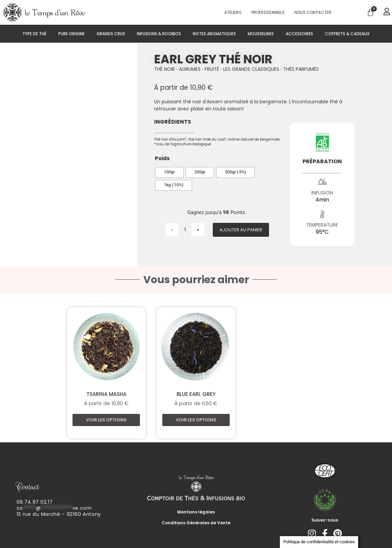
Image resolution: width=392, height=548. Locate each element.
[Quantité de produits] (185, 230)
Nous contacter (313, 12)
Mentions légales (196, 512)
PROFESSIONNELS (268, 12)
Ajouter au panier (241, 230)
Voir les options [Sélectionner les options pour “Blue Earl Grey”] (196, 420)
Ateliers (233, 12)
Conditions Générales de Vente (196, 523)
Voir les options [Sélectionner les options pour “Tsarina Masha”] (106, 420)
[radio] (169, 172)
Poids (162, 158)
